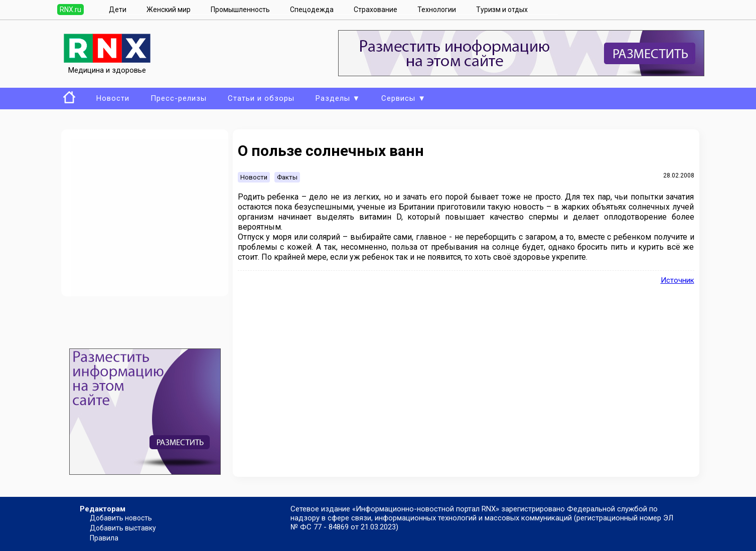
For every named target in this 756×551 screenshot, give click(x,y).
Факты (287, 177)
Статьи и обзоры (261, 98)
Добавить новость (121, 518)
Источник (677, 280)
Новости (113, 98)
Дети (118, 10)
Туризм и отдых (502, 10)
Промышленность (240, 10)
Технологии (437, 10)
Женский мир (169, 10)
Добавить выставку (123, 528)
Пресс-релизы (179, 98)
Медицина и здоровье (107, 66)
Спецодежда (312, 10)
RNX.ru (70, 10)
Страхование (375, 10)
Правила (104, 538)
